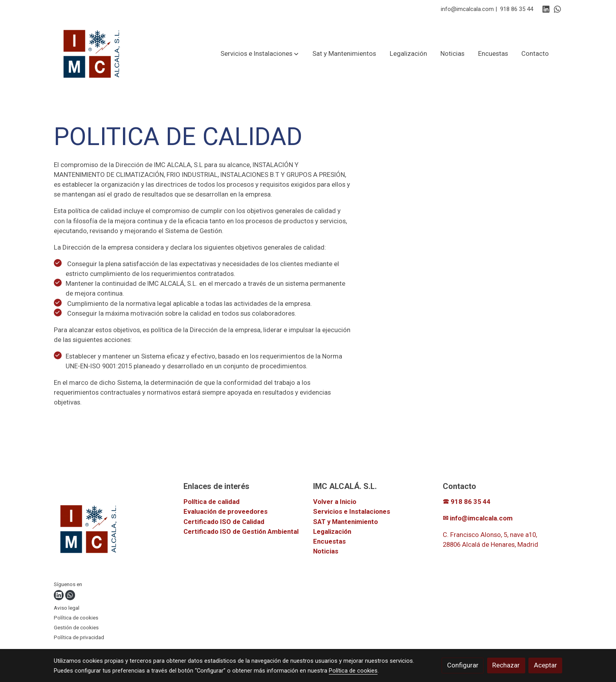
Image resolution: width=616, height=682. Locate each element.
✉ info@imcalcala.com (478, 518)
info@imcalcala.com (467, 9)
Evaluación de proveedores (225, 511)
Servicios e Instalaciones (352, 511)
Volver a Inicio (335, 502)
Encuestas (329, 541)
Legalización (332, 531)
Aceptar (545, 665)
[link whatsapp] (557, 9)
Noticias (326, 551)
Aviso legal (67, 608)
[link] (92, 53)
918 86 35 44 (517, 9)
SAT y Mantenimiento (346, 522)
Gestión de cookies (76, 628)
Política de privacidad (79, 637)
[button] (259, 53)
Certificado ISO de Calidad (224, 522)
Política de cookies (76, 618)
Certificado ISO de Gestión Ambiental (241, 531)
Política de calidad (212, 502)
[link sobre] (114, 530)
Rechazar (506, 665)
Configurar (463, 665)
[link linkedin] (546, 9)
